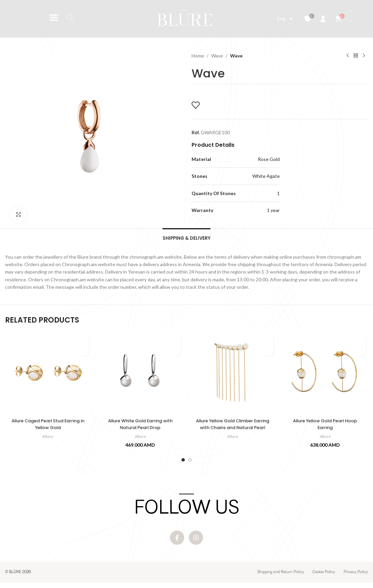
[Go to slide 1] (183, 462)
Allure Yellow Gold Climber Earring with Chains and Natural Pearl (233, 430)
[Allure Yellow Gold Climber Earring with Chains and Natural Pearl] (233, 374)
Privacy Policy (356, 578)
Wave (217, 56)
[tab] (187, 239)
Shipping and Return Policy (281, 578)
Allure (48, 439)
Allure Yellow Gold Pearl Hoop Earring (325, 427)
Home (198, 56)
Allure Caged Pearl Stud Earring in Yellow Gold (48, 427)
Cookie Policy (324, 578)
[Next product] (364, 56)
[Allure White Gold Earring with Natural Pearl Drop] (140, 374)
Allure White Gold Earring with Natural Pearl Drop (140, 427)
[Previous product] (348, 56)
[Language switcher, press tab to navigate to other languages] (285, 18)
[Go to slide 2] (190, 462)
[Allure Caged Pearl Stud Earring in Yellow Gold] (48, 374)
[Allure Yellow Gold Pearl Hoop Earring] (325, 374)
